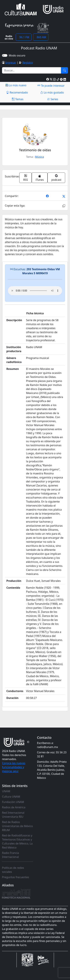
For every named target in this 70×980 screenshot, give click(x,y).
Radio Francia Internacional (10, 855)
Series (53, 99)
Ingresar (11, 62)
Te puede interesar (51, 85)
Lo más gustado (52, 92)
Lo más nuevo (16, 85)
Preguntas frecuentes (16, 877)
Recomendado (17, 92)
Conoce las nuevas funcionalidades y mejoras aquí (14, 767)
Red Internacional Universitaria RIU (13, 815)
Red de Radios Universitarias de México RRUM (17, 826)
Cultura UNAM (11, 797)
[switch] (5, 55)
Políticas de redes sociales (13, 870)
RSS (26, 178)
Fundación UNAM (13, 802)
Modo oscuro (18, 55)
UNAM (6, 791)
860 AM (41, 37)
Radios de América (14, 807)
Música (40, 157)
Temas (18, 99)
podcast (56, 178)
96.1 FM (24, 37)
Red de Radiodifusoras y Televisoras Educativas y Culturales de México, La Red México (17, 841)
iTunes (40, 178)
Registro (28, 62)
